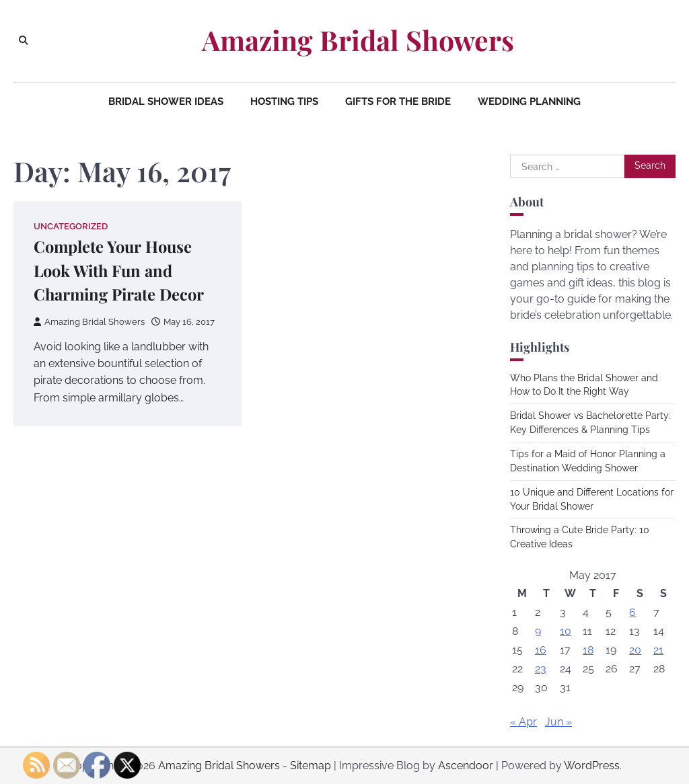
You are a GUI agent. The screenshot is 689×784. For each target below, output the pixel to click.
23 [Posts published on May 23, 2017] (541, 669)
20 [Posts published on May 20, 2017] (635, 650)
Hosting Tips (284, 102)
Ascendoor (466, 766)
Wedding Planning (529, 102)
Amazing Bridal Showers (358, 40)
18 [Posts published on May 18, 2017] (588, 650)
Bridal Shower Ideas (166, 102)
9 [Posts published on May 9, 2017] (538, 631)
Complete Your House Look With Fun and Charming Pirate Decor (120, 270)
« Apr (523, 722)
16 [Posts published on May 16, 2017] (541, 650)
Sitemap (311, 766)
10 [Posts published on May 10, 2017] (566, 631)
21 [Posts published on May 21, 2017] (658, 650)
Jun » (558, 722)
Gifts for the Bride (398, 102)
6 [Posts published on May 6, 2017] (632, 612)
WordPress (592, 766)
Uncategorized (71, 226)
